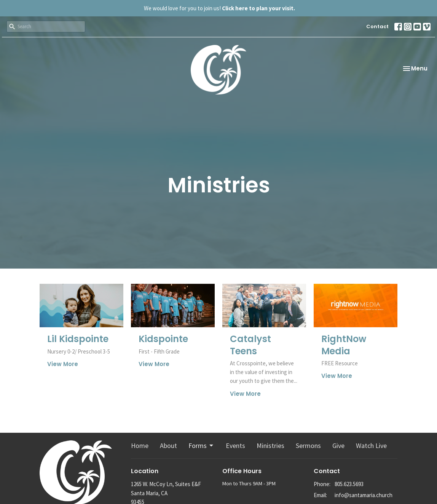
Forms (201, 446)
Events (235, 446)
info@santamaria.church (364, 495)
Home (140, 446)
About (168, 446)
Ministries (270, 446)
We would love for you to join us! (219, 8)
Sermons (308, 446)
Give (338, 446)
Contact (377, 26)
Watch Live (371, 446)
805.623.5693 (349, 484)
